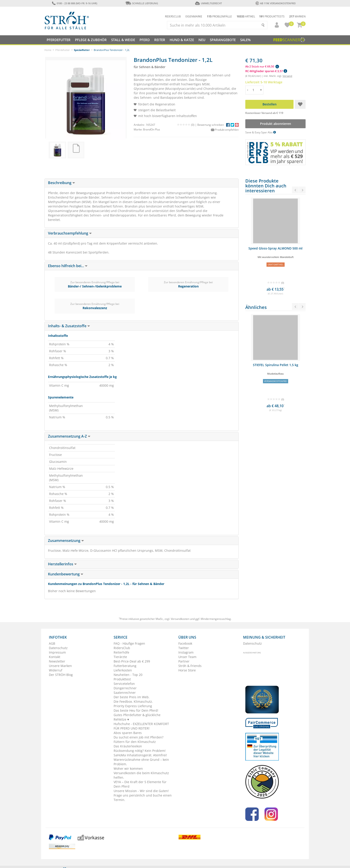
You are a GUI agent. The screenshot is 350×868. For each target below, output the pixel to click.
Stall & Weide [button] (123, 40)
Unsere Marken (60, 666)
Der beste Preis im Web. (132, 697)
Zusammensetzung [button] (66, 541)
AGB (52, 643)
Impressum (57, 652)
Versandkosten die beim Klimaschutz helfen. (141, 775)
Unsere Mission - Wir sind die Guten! (141, 791)
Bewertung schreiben (211, 125)
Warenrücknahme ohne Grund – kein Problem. (141, 762)
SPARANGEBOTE (223, 40)
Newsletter (57, 661)
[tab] (142, 183)
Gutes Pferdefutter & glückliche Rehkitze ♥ (137, 717)
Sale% (245, 40)
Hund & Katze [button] (182, 40)
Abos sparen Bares (128, 733)
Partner (184, 661)
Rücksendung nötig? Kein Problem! (140, 751)
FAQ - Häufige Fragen (129, 643)
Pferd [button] (145, 40)
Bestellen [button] (270, 104)
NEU (202, 40)
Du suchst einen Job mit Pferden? (139, 737)
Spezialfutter (82, 50)
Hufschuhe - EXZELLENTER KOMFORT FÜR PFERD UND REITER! (141, 726)
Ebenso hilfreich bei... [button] (68, 266)
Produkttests (272, 16)
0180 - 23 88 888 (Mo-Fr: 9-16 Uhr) (74, 3)
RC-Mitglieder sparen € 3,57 (266, 71)
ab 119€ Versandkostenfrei (276, 3)
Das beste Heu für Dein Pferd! (136, 710)
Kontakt (55, 657)
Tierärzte (120, 657)
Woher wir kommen (128, 768)
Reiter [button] (160, 40)
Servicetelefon (124, 684)
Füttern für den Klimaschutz (135, 742)
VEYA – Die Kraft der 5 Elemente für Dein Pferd (140, 784)
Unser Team (187, 657)
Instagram (186, 652)
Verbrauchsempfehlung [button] (70, 233)
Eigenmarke (194, 16)
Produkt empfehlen (225, 130)
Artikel (246, 16)
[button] (275, 25)
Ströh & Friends (190, 666)
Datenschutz (58, 648)
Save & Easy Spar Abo (261, 132)
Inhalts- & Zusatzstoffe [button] (69, 326)
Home (48, 50)
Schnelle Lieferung (142, 3)
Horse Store (187, 670)
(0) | (187, 125)
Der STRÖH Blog (61, 675)
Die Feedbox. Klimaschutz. (133, 701)
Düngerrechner (125, 688)
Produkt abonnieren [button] (276, 124)
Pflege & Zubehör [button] (91, 40)
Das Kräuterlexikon (128, 746)
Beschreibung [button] (61, 183)
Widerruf (56, 670)
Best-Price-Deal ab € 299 (132, 661)
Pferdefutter (63, 50)
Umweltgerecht (208, 3)
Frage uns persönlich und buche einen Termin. (143, 798)
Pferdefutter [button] (59, 40)
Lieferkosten (123, 670)
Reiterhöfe (121, 652)
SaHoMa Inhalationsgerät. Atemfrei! (140, 755)
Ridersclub (173, 16)
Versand (287, 76)
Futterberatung (125, 666)
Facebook (185, 643)
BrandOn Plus (152, 129)
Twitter (184, 648)
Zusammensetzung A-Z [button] (69, 436)
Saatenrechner (125, 693)
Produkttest (122, 679)
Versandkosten (180, 619)
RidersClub (122, 648)
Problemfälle (219, 16)
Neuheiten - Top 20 (128, 675)
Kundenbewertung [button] (66, 574)
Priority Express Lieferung (133, 706)
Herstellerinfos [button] (62, 564)
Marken (297, 16)
